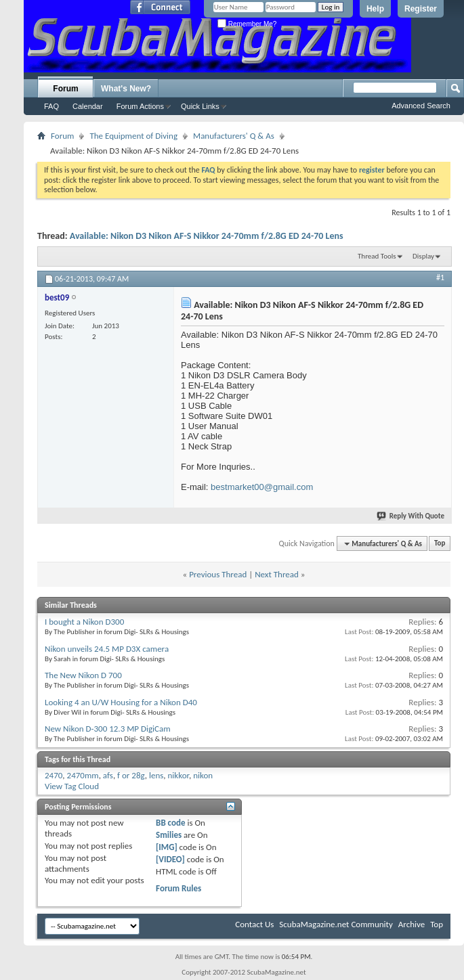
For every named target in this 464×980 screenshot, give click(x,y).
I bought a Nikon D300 (84, 622)
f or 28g (131, 775)
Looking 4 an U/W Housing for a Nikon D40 (121, 702)
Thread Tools (377, 256)
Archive (412, 924)
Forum (65, 89)
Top (440, 544)
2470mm (83, 775)
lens (156, 775)
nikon (203, 775)
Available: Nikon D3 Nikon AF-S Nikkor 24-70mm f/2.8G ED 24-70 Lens (207, 236)
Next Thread (277, 574)
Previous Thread (218, 574)
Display (423, 256)
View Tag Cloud (72, 786)
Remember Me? (247, 24)
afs (108, 775)
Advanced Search (421, 106)
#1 (440, 277)
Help (375, 9)
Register (421, 9)
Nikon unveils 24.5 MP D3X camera (107, 649)
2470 (54, 775)
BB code (170, 823)
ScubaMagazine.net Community (336, 924)
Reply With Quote (411, 516)
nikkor (178, 775)
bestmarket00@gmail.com (262, 487)
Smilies (169, 835)
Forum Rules (178, 888)
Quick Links (200, 106)
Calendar (88, 106)
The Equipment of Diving (133, 136)
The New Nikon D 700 (83, 675)
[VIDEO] (170, 859)
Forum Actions (140, 106)
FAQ (51, 106)
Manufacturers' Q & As (234, 136)
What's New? (126, 89)
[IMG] (167, 847)
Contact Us (254, 924)
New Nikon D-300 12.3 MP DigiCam (108, 729)
